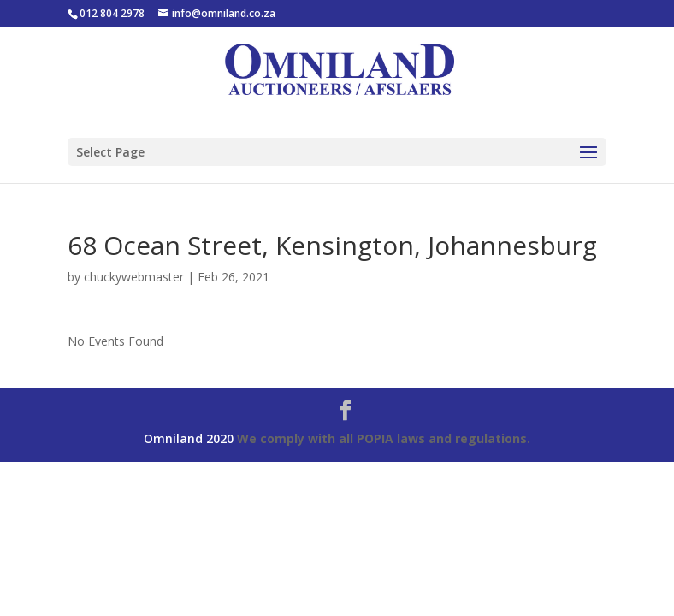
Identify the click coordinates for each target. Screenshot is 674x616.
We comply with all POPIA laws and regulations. (384, 438)
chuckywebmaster (134, 277)
